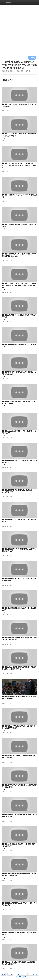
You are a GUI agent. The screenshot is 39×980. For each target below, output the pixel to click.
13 (25, 974)
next (26, 976)
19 (20, 976)
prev (3, 974)
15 (33, 974)
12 (22, 974)
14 (29, 974)
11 (18, 974)
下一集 (32, 58)
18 (16, 976)
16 (36, 974)
